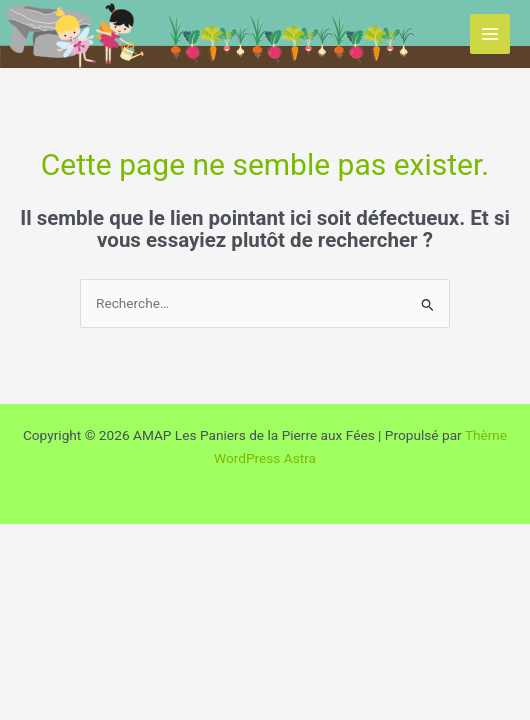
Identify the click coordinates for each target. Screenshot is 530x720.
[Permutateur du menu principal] (490, 34)
